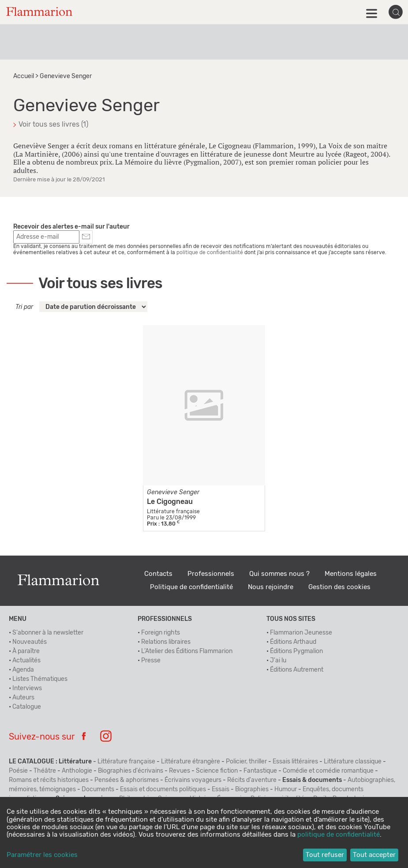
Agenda (23, 670)
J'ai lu (278, 661)
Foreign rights (161, 633)
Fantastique (260, 771)
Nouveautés (30, 642)
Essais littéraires (295, 762)
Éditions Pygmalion (296, 651)
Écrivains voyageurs (193, 780)
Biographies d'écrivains (131, 771)
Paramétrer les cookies (42, 855)
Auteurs (23, 698)
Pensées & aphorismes (127, 780)
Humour (286, 789)
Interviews (27, 688)
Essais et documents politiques (163, 789)
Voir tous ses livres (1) (53, 124)
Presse (151, 661)
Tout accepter (374, 855)
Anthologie (77, 771)
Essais (221, 789)
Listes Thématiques (40, 679)
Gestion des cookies (339, 587)
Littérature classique (353, 762)
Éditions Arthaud (293, 642)
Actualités (26, 661)
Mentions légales (351, 574)
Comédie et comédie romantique (328, 771)
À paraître (26, 651)
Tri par (24, 307)
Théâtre (45, 771)
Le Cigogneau (170, 502)
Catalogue (27, 707)
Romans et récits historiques (49, 780)
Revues (180, 771)
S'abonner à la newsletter (48, 633)
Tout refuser (325, 855)
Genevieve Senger (173, 492)
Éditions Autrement (297, 670)
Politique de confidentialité (191, 587)
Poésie (18, 771)
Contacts (158, 574)
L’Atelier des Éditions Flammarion (187, 651)
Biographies (252, 789)
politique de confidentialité (210, 252)
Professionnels (211, 574)
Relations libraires (166, 642)
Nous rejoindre (271, 587)
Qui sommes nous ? (279, 574)
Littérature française (126, 762)
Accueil (24, 76)
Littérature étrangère (191, 762)
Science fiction (217, 771)
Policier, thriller (246, 762)
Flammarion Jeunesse (301, 633)
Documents (98, 789)
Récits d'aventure (252, 780)
